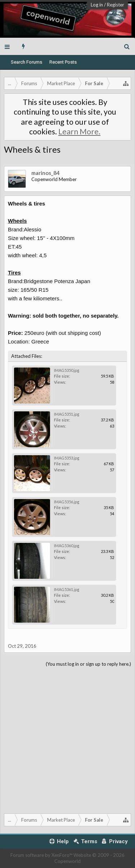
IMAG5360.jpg (67, 546)
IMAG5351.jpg (67, 414)
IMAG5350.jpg (67, 370)
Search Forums (26, 62)
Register (116, 5)
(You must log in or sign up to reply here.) (88, 664)
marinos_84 (46, 173)
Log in (97, 5)
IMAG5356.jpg (67, 502)
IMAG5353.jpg (67, 458)
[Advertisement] (67, 739)
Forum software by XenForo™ (42, 855)
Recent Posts (63, 62)
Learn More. (79, 131)
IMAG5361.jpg (67, 589)
